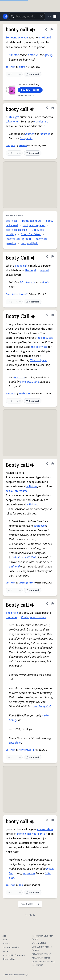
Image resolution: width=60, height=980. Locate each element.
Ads (4, 936)
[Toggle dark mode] (49, 16)
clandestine (41, 122)
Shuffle (30, 915)
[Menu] (55, 16)
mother (30, 134)
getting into (24, 834)
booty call (11, 67)
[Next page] (38, 904)
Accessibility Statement (14, 955)
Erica (22, 283)
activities (32, 486)
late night (14, 117)
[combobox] (27, 16)
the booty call (44, 338)
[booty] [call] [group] (18, 239)
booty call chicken (16, 230)
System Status (39, 943)
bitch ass (19, 377)
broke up (33, 55)
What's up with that (24, 558)
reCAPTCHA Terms (41, 958)
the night (31, 270)
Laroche (31, 283)
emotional (45, 38)
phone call (21, 266)
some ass (26, 382)
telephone (12, 122)
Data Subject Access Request (42, 948)
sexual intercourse (17, 491)
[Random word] (41, 16)
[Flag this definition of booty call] (52, 29)
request (45, 270)
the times (12, 617)
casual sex (15, 743)
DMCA (5, 951)
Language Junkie (27, 583)
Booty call (11, 583)
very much (29, 873)
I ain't (36, 382)
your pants (38, 834)
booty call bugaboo (34, 225)
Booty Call (11, 294)
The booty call (39, 360)
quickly (49, 55)
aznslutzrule (25, 393)
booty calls (26, 138)
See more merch (26, 95)
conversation (45, 829)
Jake (21, 885)
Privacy (6, 944)
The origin (12, 613)
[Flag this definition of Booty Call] (53, 256)
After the (14, 55)
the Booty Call (42, 707)
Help (5, 940)
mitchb (22, 67)
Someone (11, 38)
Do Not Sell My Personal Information (43, 963)
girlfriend (14, 567)
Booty (46, 283)
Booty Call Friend (31, 234)
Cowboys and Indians (34, 617)
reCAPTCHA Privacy (41, 954)
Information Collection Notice (43, 938)
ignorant (45, 134)
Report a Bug (9, 959)
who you (23, 38)
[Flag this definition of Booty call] (53, 464)
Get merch (33, 74)
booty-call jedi (29, 243)
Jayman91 (24, 294)
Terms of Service (11, 948)
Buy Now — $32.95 (30, 90)
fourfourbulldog (26, 750)
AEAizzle (23, 146)
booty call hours (32, 221)
